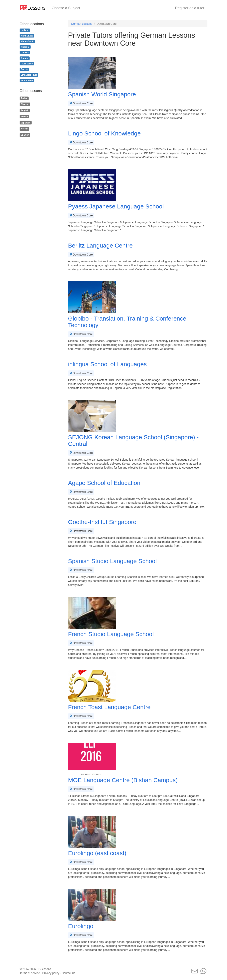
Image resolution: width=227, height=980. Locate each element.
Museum (25, 47)
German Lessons (82, 24)
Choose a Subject (66, 8)
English (25, 110)
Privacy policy (51, 973)
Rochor (24, 69)
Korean (24, 129)
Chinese (25, 104)
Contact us (68, 973)
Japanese (26, 123)
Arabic (24, 98)
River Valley (27, 64)
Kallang (25, 30)
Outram (24, 58)
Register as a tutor (190, 8)
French (24, 116)
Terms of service (30, 973)
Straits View (27, 80)
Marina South (27, 41)
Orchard (25, 52)
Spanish (25, 135)
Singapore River (29, 75)
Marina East (27, 36)
